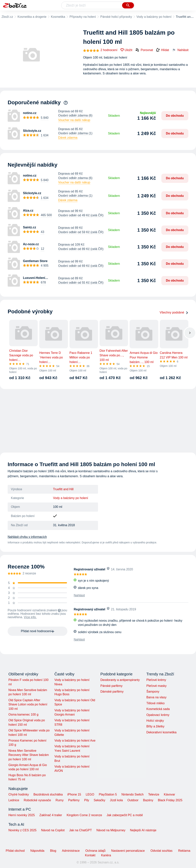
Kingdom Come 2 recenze (84, 815)
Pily (87, 800)
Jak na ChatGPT (80, 830)
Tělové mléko (156, 703)
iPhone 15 (74, 794)
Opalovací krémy (158, 715)
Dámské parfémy (112, 692)
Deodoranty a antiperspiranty (120, 680)
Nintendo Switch (133, 794)
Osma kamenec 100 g (23, 715)
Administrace (71, 851)
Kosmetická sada (158, 709)
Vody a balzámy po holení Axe (75, 741)
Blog (53, 851)
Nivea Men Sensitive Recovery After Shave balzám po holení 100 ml (29, 755)
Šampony (153, 692)
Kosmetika (58, 17)
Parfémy (74, 800)
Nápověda (37, 851)
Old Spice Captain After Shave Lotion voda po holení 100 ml (28, 704)
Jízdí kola (116, 800)
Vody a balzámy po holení (154, 17)
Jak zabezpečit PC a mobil (125, 815)
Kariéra (106, 855)
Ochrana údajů (95, 851)
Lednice (14, 800)
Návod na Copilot (53, 830)
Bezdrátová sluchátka (48, 794)
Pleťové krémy (156, 680)
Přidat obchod (15, 851)
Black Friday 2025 (170, 800)
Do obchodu (175, 116)
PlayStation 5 (108, 794)
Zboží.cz (7, 17)
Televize (154, 794)
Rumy (60, 800)
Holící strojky (155, 721)
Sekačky (99, 800)
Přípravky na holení (83, 17)
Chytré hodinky (19, 794)
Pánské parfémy (111, 686)
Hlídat (163, 50)
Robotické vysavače (37, 800)
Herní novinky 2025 (22, 815)
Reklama (184, 851)
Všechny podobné (174, 312)
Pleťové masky (157, 686)
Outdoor (133, 800)
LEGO (90, 794)
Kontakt (90, 855)
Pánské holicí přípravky (116, 17)
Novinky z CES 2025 (22, 830)
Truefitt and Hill (63, 489)
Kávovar (169, 794)
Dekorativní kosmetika (161, 732)
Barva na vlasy (156, 697)
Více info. (30, 617)
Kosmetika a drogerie (32, 17)
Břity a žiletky (155, 726)
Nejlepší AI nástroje (143, 830)
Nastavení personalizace (128, 851)
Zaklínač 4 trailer (51, 815)
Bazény (148, 800)
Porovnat (144, 50)
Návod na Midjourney (111, 830)
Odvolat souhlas (161, 851)
